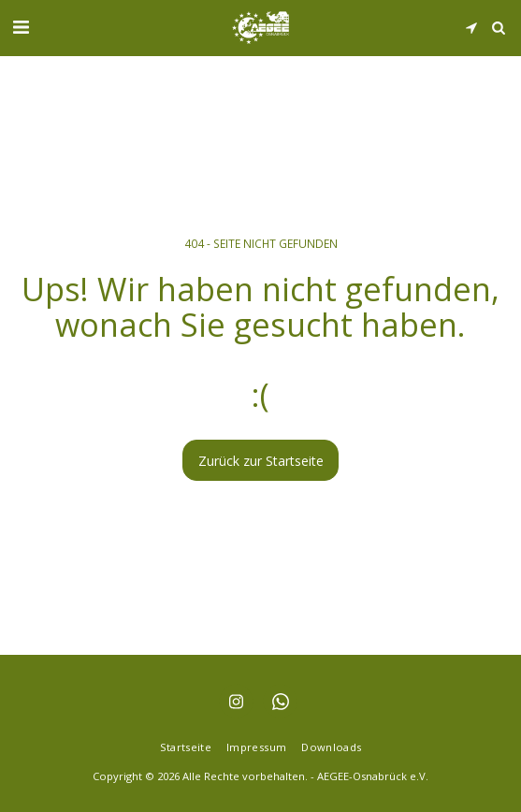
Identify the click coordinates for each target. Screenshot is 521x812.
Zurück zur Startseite (261, 461)
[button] (21, 27)
